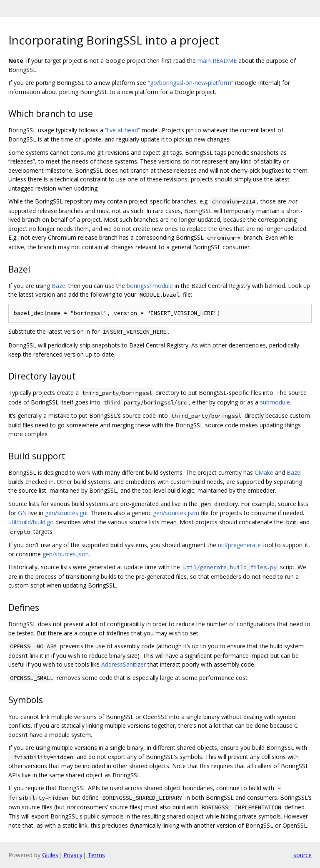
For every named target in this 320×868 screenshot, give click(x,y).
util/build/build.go (31, 522)
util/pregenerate (239, 545)
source (302, 855)
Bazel (59, 286)
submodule (275, 402)
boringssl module (150, 286)
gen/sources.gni (66, 513)
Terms (96, 855)
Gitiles (50, 855)
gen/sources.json (176, 513)
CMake (264, 472)
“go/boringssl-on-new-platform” (191, 83)
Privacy (73, 855)
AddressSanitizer (124, 664)
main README (217, 61)
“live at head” (122, 130)
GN (22, 513)
